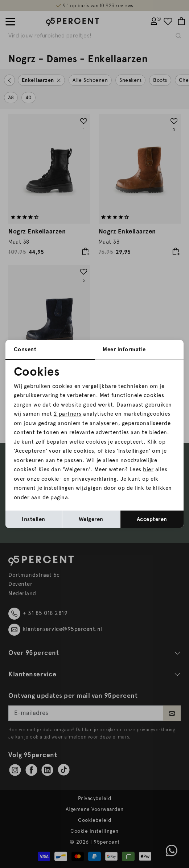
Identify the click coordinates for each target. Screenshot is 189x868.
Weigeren (91, 519)
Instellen (34, 519)
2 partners (68, 414)
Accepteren (152, 519)
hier (148, 469)
